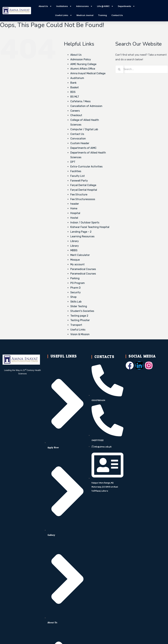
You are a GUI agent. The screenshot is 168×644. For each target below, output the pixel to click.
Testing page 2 (79, 316)
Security (76, 292)
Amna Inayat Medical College (88, 73)
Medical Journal (85, 15)
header (75, 204)
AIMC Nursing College (83, 64)
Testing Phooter (80, 320)
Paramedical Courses (83, 269)
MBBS (74, 250)
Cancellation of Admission (86, 106)
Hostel (74, 218)
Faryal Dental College (83, 185)
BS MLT (75, 97)
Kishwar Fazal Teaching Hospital (90, 227)
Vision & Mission (80, 334)
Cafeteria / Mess (80, 101)
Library (75, 241)
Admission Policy (81, 59)
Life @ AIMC (105, 6)
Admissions (84, 6)
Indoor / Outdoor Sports (85, 223)
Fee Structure (79, 195)
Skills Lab (76, 302)
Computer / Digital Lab (84, 129)
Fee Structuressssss (83, 199)
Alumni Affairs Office (83, 69)
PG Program (78, 283)
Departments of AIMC (83, 148)
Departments (126, 6)
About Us (45, 6)
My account (77, 264)
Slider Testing (79, 306)
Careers (75, 111)
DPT (73, 162)
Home (74, 208)
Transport (76, 325)
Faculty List (78, 176)
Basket (75, 87)
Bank (73, 83)
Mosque (75, 260)
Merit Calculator (80, 255)
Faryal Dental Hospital (84, 190)
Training (102, 15)
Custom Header (80, 143)
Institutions (64, 6)
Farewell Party (79, 181)
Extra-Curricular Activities (86, 167)
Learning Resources (82, 236)
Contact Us (117, 15)
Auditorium (77, 78)
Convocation (78, 139)
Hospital (75, 213)
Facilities (76, 171)
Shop (73, 297)
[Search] (119, 69)
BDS (73, 92)
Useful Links (64, 15)
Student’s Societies (82, 311)
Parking (75, 278)
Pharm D (76, 288)
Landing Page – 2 (81, 232)
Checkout (76, 115)
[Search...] (142, 69)
